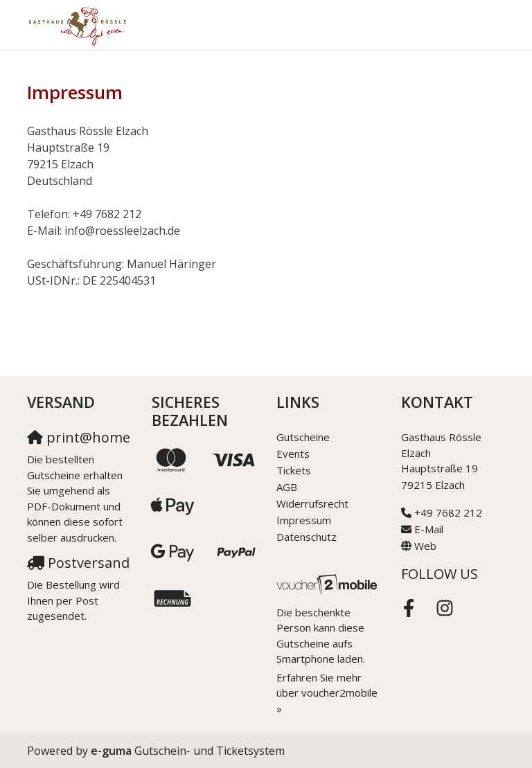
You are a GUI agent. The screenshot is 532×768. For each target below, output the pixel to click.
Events (293, 454)
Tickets (294, 470)
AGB (287, 487)
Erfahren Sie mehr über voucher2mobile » (327, 693)
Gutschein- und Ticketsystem (188, 751)
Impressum (304, 520)
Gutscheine (303, 437)
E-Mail (429, 529)
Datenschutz (307, 537)
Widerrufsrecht (312, 503)
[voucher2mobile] (328, 584)
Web (425, 546)
